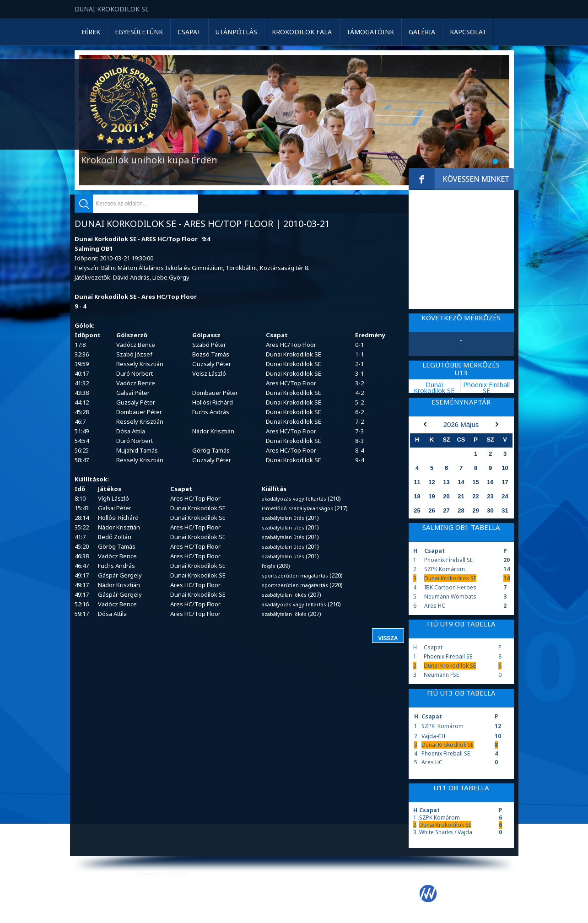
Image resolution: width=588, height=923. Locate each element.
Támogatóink (370, 32)
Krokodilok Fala (302, 32)
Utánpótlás (236, 32)
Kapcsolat (468, 32)
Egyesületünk (139, 32)
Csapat (189, 32)
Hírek (91, 32)
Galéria (422, 32)
